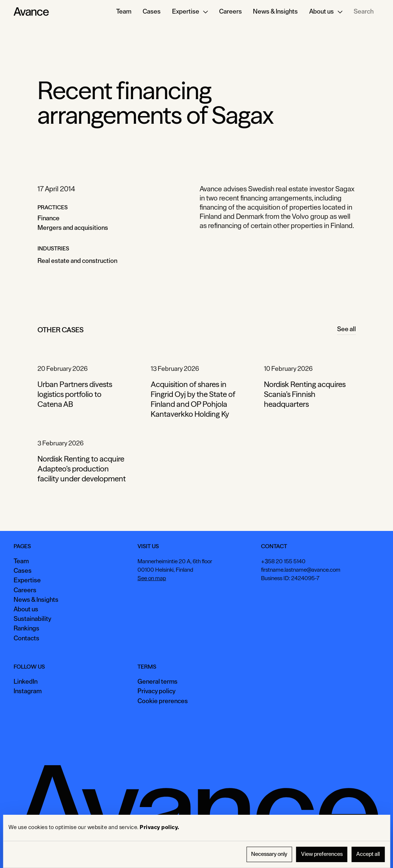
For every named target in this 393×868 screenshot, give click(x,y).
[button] (190, 12)
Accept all (368, 854)
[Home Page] (31, 12)
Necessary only (269, 854)
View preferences (322, 854)
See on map (152, 578)
